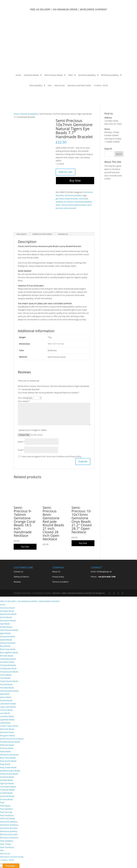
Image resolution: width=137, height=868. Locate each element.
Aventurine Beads (8, 643)
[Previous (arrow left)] (1, 867)
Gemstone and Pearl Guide (79, 85)
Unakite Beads (6, 793)
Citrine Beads (6, 675)
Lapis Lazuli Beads (8, 707)
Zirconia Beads (6, 799)
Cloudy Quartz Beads (9, 672)
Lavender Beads (7, 716)
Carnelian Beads (7, 662)
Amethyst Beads (7, 611)
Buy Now (75, 181)
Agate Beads (5, 633)
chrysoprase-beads (8, 668)
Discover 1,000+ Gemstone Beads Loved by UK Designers (79, 593)
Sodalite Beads (6, 780)
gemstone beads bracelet (67, 199)
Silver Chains (6, 844)
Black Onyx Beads (8, 649)
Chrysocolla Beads (8, 665)
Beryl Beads (5, 646)
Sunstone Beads (7, 777)
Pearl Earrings (6, 812)
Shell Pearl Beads (7, 818)
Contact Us (18, 572)
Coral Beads (5, 678)
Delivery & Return (21, 577)
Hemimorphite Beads (10, 691)
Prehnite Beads (7, 748)
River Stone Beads (8, 758)
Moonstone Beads (8, 621)
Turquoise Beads (7, 790)
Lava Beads (5, 713)
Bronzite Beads (7, 656)
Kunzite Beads (6, 700)
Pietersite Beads (7, 745)
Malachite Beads (7, 729)
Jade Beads (5, 694)
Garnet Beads (6, 617)
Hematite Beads (7, 688)
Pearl (70, 75)
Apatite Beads (6, 640)
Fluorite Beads (6, 684)
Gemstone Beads (31, 75)
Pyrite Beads (5, 751)
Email (21, 450)
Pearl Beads (5, 806)
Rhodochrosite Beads (9, 755)
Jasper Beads (6, 697)
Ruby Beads (5, 764)
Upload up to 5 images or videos (33, 430)
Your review (24, 401)
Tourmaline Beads (8, 787)
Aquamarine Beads (8, 614)
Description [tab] (21, 234)
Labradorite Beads (8, 704)
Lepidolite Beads (7, 720)
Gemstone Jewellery (87, 75)
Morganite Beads (7, 736)
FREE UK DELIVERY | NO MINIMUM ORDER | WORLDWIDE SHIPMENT (30, 601)
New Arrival (59, 85)
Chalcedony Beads (8, 659)
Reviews (17, 582)
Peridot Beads (6, 627)
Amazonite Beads (8, 637)
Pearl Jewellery (6, 809)
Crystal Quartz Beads (9, 681)
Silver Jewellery (36, 85)
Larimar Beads (6, 710)
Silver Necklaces (7, 847)
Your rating (23, 398)
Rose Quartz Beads (8, 761)
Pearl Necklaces (7, 815)
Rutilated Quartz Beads (10, 771)
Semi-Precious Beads (54, 75)
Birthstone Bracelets (9, 834)
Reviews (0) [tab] (63, 234)
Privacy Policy (58, 577)
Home (18, 75)
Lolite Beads (5, 723)
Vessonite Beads (7, 796)
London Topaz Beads (9, 726)
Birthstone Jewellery (110, 75)
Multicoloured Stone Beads (12, 739)
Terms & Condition (60, 582)
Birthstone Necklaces (9, 838)
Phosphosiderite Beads (10, 742)
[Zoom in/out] (1, 864)
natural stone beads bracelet (74, 205)
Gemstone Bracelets (9, 828)
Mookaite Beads (7, 732)
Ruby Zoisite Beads (8, 767)
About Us (56, 572)
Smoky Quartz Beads (9, 774)
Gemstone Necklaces (9, 825)
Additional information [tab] (42, 234)
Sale (50, 85)
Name (21, 442)
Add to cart (65, 172)
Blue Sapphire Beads (9, 652)
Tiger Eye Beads (7, 783)
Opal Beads (5, 624)
